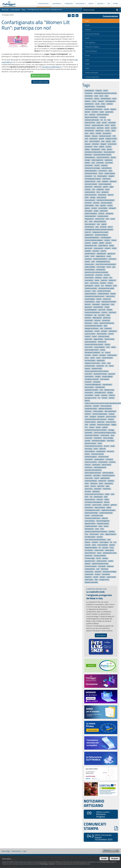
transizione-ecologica (99, 441)
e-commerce (103, 171)
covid (101, 96)
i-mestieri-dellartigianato (93, 385)
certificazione (105, 435)
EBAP (87, 68)
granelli (101, 139)
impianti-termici (90, 181)
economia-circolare (91, 184)
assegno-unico (104, 580)
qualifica (112, 545)
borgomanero (89, 219)
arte (109, 540)
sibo (86, 425)
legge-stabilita (98, 339)
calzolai (87, 163)
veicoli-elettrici (103, 246)
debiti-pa (105, 518)
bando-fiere (101, 360)
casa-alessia (89, 280)
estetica (94, 208)
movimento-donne (91, 173)
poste (87, 486)
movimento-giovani (108, 475)
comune (111, 334)
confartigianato (110, 101)
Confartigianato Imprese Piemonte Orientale (9, 4)
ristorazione (96, 304)
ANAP (87, 64)
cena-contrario (111, 422)
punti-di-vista (100, 219)
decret (111, 366)
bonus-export (89, 387)
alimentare (88, 323)
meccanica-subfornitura (92, 518)
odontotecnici (89, 104)
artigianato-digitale (91, 548)
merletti (98, 133)
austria (98, 427)
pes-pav (108, 243)
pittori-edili (88, 339)
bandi (94, 545)
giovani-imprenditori (91, 117)
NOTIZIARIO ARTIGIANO (94, 803)
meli (101, 390)
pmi (98, 224)
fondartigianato (90, 157)
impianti (88, 564)
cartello (96, 577)
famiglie (102, 577)
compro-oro (107, 299)
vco (102, 286)
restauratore (102, 195)
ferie (98, 192)
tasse (99, 553)
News (24, 9)
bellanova (110, 566)
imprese (88, 144)
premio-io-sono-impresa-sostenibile (96, 272)
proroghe (104, 331)
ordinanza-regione (91, 457)
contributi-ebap (90, 366)
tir (105, 120)
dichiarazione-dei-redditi (106, 288)
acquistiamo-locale (91, 409)
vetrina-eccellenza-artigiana (94, 240)
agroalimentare (90, 107)
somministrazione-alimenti (94, 326)
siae (114, 141)
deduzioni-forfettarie (105, 409)
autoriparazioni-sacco (110, 553)
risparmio (104, 280)
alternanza (104, 569)
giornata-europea (90, 443)
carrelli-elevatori (107, 358)
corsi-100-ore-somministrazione (95, 540)
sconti (96, 449)
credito (107, 307)
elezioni (113, 157)
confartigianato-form (103, 262)
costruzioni (98, 489)
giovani (109, 149)
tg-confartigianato (91, 310)
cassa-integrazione (105, 184)
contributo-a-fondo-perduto (105, 200)
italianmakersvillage (91, 513)
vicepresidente (90, 302)
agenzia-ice (111, 254)
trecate (97, 331)
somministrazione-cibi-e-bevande (96, 419)
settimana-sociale (105, 136)
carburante (94, 483)
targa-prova (105, 304)
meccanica (99, 275)
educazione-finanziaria (109, 302)
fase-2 (110, 227)
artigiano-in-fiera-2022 (92, 363)
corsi (93, 163)
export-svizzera (102, 561)
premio (103, 350)
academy (106, 505)
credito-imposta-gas (106, 513)
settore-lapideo (98, 411)
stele (108, 315)
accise (94, 101)
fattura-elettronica (100, 222)
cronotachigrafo (106, 238)
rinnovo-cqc (106, 320)
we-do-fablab (103, 208)
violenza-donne (90, 192)
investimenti (112, 144)
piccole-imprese (90, 254)
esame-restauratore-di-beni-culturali (97, 371)
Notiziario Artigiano (92, 47)
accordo (87, 441)
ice (95, 176)
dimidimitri (105, 192)
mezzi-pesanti (98, 248)
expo (97, 205)
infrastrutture (89, 227)
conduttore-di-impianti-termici (95, 296)
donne (97, 280)
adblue (109, 508)
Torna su (111, 850)
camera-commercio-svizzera (94, 344)
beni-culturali (105, 379)
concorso (97, 320)
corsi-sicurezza (90, 521)
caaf (109, 363)
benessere (88, 155)
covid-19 (88, 232)
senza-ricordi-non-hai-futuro (94, 494)
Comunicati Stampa (92, 34)
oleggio (114, 425)
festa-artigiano (90, 451)
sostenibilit (89, 433)
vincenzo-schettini (100, 556)
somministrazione (103, 115)
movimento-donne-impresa (102, 155)
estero (106, 526)
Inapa (87, 60)
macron (108, 352)
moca (112, 548)
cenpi (110, 171)
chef (86, 497)
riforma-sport (94, 534)
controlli (88, 545)
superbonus (109, 160)
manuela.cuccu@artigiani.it (52, 67)
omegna (98, 377)
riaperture (88, 406)
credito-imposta (110, 173)
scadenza (103, 283)
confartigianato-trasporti (93, 179)
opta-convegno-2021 (92, 350)
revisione (92, 115)
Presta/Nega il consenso (47, 864)
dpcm (113, 131)
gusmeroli (112, 374)
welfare (102, 147)
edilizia (87, 149)
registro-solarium (90, 294)
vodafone (105, 181)
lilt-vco (99, 558)
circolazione (89, 315)
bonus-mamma (90, 499)
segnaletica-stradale (91, 390)
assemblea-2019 (100, 393)
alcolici (93, 358)
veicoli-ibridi (89, 320)
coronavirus (89, 99)
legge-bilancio (101, 256)
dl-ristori (88, 505)
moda (103, 104)
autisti (107, 128)
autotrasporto (89, 91)
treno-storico (89, 278)
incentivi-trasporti (91, 566)
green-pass (109, 112)
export (102, 112)
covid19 (95, 355)
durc (107, 219)
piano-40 (102, 449)
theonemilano (103, 462)
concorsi (88, 291)
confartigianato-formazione (94, 109)
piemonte (98, 572)
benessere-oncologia (109, 572)
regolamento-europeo (108, 510)
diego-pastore (97, 318)
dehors (87, 454)
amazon (98, 574)
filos (96, 580)
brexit (107, 189)
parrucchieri (104, 211)
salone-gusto (109, 550)
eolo (98, 569)
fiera (87, 133)
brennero (96, 203)
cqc (86, 115)
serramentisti (101, 270)
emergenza (109, 213)
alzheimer (113, 181)
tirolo (97, 529)
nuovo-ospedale (103, 545)
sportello (96, 406)
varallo (96, 211)
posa (112, 435)
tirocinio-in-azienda (103, 425)
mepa (98, 302)
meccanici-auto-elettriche (93, 470)
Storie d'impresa (91, 51)
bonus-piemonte (109, 152)
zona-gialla (88, 211)
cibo (101, 328)
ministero (112, 462)
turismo (93, 486)
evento (97, 286)
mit (91, 497)
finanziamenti (89, 131)
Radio (87, 38)
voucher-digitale (107, 377)
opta (113, 494)
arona (101, 483)
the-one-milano (90, 360)
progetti (95, 243)
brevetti (105, 398)
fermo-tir (100, 499)
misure (114, 240)
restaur (92, 427)
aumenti (104, 312)
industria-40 (102, 342)
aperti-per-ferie (90, 123)
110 (114, 136)
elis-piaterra (89, 550)
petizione (88, 318)
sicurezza (103, 117)
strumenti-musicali (97, 454)
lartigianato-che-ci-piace (100, 232)
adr (86, 222)
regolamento (89, 235)
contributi (95, 112)
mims (104, 363)
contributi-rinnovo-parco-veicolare (96, 430)
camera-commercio (103, 157)
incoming (103, 227)
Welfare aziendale (92, 73)
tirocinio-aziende (108, 473)
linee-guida (102, 566)
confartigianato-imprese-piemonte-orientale (99, 230)
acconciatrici (89, 393)
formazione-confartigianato (94, 502)
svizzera (107, 240)
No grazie (115, 858)
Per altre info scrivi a (40, 76)
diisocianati (98, 187)
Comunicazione (44, 4)
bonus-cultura (106, 465)
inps (86, 417)
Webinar (88, 30)
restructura (112, 259)
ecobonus (104, 165)
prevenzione (96, 465)
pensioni (100, 537)
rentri (93, 256)
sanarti (104, 123)
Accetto (104, 858)
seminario (88, 203)
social (112, 446)
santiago (111, 430)
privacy (97, 99)
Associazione (81, 4)
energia (87, 160)
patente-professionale (107, 323)
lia (100, 548)
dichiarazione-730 (91, 246)
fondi (87, 483)
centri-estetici (101, 197)
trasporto (99, 91)
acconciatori (89, 96)
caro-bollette (89, 395)
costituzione (113, 331)
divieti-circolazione (91, 213)
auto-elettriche (107, 168)
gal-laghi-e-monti (91, 398)
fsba (91, 222)
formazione (89, 93)
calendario (88, 259)
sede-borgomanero (100, 467)
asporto (87, 369)
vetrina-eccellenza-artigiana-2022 (105, 433)
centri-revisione (94, 141)
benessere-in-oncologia (92, 168)
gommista (101, 486)
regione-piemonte (98, 125)
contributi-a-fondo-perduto (93, 152)
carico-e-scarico (90, 334)
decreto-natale (109, 339)
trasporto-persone (103, 524)
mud (103, 141)
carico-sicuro (94, 283)
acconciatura (109, 483)
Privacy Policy (105, 862)
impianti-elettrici (90, 422)
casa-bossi (112, 312)
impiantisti (108, 328)
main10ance (107, 179)
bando (113, 125)
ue (103, 352)
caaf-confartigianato (103, 521)
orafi (115, 286)
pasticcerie (107, 318)
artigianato (100, 189)
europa (97, 395)
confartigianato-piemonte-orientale (105, 93)
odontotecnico (101, 254)
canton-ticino (110, 296)
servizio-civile (89, 275)
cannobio (93, 425)
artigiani (111, 176)
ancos (97, 104)
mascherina (107, 489)
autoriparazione (106, 99)
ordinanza (88, 411)
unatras (88, 125)
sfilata (107, 499)
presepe (105, 558)
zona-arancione (90, 200)
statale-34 (112, 280)
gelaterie (114, 505)
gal (95, 315)
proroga (93, 197)
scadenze (104, 395)
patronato (100, 128)
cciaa (94, 291)
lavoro (92, 133)
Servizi (91, 4)
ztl (111, 542)
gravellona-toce (90, 561)
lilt (102, 120)
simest (87, 262)
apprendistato (105, 478)
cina (86, 534)
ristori (100, 443)
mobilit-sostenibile (91, 288)
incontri (97, 165)
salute (96, 323)
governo (111, 195)
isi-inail (106, 446)
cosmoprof (97, 382)
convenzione (107, 133)
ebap (106, 96)
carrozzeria (109, 459)
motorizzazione (90, 569)
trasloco (111, 398)
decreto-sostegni (106, 203)
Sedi (109, 4)
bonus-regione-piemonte (93, 473)
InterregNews (90, 42)
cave (112, 304)
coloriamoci (100, 366)
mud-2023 (88, 374)
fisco (96, 147)
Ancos (87, 55)
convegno (102, 355)
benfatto (112, 532)
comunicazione (90, 270)
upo (86, 141)
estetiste (110, 104)
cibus (100, 526)
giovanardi (88, 307)
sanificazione (89, 377)
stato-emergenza (90, 342)
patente (107, 502)
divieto (112, 246)
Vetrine (115, 4)
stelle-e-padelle (90, 267)
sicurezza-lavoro (103, 216)
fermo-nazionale (106, 406)
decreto (87, 112)
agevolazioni (89, 331)
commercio (89, 467)
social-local (89, 556)
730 (93, 189)
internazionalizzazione (92, 238)
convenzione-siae (97, 516)
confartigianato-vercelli (92, 510)
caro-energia (101, 267)
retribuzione (98, 438)
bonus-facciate (102, 334)
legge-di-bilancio (111, 534)
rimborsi (88, 336)
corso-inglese (104, 542)
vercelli (106, 109)
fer (99, 398)
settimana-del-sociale (92, 120)
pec (111, 278)
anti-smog (88, 449)
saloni (98, 358)
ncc (115, 542)
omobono (111, 481)
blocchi (87, 401)
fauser (94, 336)
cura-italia (101, 315)
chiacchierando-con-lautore (94, 446)
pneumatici (100, 163)
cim (86, 427)
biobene (88, 136)
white (87, 256)
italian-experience (97, 160)
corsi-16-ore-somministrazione (106, 264)
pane (87, 283)
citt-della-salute (90, 537)
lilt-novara (110, 451)
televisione (96, 491)
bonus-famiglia (108, 438)
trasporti (101, 101)
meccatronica (101, 107)
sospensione (89, 572)
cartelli (97, 478)
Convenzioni (57, 4)
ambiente (98, 278)
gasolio (108, 141)
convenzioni (89, 165)
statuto (110, 283)
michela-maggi (90, 558)
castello (114, 128)
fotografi (103, 144)
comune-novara (90, 128)
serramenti (89, 147)
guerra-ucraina (111, 417)
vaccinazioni (106, 574)
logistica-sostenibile (91, 582)
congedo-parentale (91, 526)
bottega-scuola (109, 390)
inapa (103, 149)
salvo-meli (102, 310)
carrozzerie (88, 176)
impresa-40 (102, 481)
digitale (87, 208)
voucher (108, 147)
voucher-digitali (90, 299)
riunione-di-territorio (104, 291)
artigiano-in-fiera (111, 139)
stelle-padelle (89, 205)
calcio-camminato (91, 195)
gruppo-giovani (99, 459)
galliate (102, 243)
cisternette (89, 438)
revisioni (88, 243)
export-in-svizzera (91, 462)
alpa (97, 227)
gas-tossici (89, 248)
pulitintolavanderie (91, 171)
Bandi (87, 25)
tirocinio (103, 251)
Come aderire (101, 635)
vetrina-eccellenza (91, 481)
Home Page (5, 9)
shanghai (93, 417)
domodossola (89, 529)
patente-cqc (100, 131)
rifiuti (98, 123)
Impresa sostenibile (92, 77)
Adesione (101, 4)
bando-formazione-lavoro (100, 564)
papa (107, 486)
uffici (87, 197)
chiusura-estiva (103, 457)
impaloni (108, 248)
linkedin (110, 310)
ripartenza (88, 475)
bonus (107, 125)
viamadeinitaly (100, 387)
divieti (113, 347)
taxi (109, 120)
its (106, 366)
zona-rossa (89, 489)
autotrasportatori (90, 216)
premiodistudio (98, 307)
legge (111, 187)
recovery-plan (89, 264)
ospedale (88, 251)
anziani (111, 561)
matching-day (112, 355)
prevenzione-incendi (100, 374)
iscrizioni (88, 355)
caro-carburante (90, 224)
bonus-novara (97, 505)
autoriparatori (96, 149)
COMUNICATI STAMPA (101, 826)
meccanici (96, 251)
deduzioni (108, 286)
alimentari (95, 144)
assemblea (112, 123)
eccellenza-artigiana (101, 235)
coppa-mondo (111, 577)
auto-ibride (110, 441)
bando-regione (102, 176)
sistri (108, 347)
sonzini (87, 516)
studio (114, 248)
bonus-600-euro (90, 553)
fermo (101, 173)
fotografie (88, 577)
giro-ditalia (97, 475)
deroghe (110, 393)
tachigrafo (112, 208)
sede (99, 181)
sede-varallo (89, 580)
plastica (87, 542)
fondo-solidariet (99, 347)
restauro (95, 136)
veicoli (109, 267)
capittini (105, 427)
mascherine (93, 139)
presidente (101, 417)
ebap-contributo (100, 508)
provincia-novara (104, 336)
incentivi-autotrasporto (100, 414)
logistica (113, 109)
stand (109, 256)
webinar (88, 101)
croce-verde (89, 478)
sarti (93, 262)
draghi (107, 494)
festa (87, 358)
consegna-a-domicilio (92, 379)
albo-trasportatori (110, 411)
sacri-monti (89, 347)
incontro (107, 275)
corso (114, 99)
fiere (102, 529)
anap (96, 96)
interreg (88, 189)
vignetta (103, 205)
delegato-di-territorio (92, 328)
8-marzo (88, 491)
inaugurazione (101, 451)
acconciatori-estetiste (92, 435)
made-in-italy (99, 550)
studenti (112, 414)
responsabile (89, 574)
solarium (88, 414)
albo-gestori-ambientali (92, 352)
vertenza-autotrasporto (92, 312)
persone (88, 304)
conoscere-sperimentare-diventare (96, 532)
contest (107, 344)
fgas (105, 326)
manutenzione (107, 385)
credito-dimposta (103, 294)
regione (104, 224)
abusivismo (89, 187)
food (106, 497)
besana (99, 299)
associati (105, 548)
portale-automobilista (100, 259)
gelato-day (101, 422)
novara (107, 131)
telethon (112, 395)
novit (102, 534)
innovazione (89, 459)
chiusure (88, 465)
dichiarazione (98, 497)
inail (86, 139)
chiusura (101, 213)
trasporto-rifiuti (97, 369)
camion (110, 205)
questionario (89, 508)
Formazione (69, 4)
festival (113, 294)
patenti (105, 187)
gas (114, 267)
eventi (106, 91)
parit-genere (89, 286)
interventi (88, 382)
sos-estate (109, 163)
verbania (111, 419)
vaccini (105, 278)
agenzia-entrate (90, 524)
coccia (113, 219)
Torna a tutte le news (40, 82)
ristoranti (95, 542)
